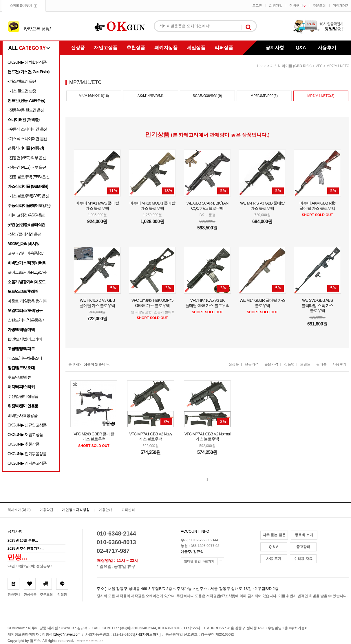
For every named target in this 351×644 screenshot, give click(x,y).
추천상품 (136, 48)
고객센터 (128, 510)
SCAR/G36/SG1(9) (207, 96)
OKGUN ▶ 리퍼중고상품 (27, 463)
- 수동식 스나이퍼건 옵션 (27, 129)
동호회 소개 (304, 535)
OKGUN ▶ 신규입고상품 (27, 425)
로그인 (257, 5)
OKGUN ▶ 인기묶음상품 (27, 454)
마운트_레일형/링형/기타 (27, 301)
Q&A (301, 48)
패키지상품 (166, 48)
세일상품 (196, 48)
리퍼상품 (224, 48)
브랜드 (305, 364)
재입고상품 (106, 48)
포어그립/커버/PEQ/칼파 (27, 272)
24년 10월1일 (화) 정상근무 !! (31, 566)
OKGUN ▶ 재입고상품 (25, 435)
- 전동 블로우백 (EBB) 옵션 (28, 177)
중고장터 (303, 547)
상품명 (289, 364)
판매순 (321, 364)
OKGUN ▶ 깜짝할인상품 (27, 62)
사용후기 (327, 48)
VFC (319, 66)
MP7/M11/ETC (338, 66)
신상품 (78, 48)
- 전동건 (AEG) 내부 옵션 (27, 167)
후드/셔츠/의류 (19, 377)
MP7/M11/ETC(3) (321, 96)
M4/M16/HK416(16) (94, 96)
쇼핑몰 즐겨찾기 (21, 5)
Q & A (274, 547)
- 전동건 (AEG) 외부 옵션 (27, 158)
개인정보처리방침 (76, 510)
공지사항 (275, 48)
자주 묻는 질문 (274, 535)
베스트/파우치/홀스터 (25, 358)
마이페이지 (341, 5)
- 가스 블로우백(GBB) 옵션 (28, 196)
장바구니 (297, 5)
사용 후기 (274, 559)
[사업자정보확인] (148, 634)
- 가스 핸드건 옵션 (22, 81)
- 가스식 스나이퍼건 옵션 (27, 139)
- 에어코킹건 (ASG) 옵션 (26, 215)
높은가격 (271, 364)
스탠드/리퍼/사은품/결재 (27, 320)
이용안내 (105, 510)
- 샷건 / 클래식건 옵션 (24, 234)
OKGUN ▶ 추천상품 (23, 444)
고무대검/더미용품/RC (25, 253)
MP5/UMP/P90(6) (264, 96)
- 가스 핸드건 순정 (22, 91)
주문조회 (319, 5)
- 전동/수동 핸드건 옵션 (26, 110)
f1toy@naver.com (67, 634)
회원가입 (276, 5)
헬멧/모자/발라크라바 (25, 339)
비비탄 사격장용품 (22, 415)
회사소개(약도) (19, 510)
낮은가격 (252, 364)
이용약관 (46, 510)
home (262, 66)
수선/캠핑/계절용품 (23, 396)
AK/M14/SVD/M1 (151, 96)
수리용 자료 (303, 559)
